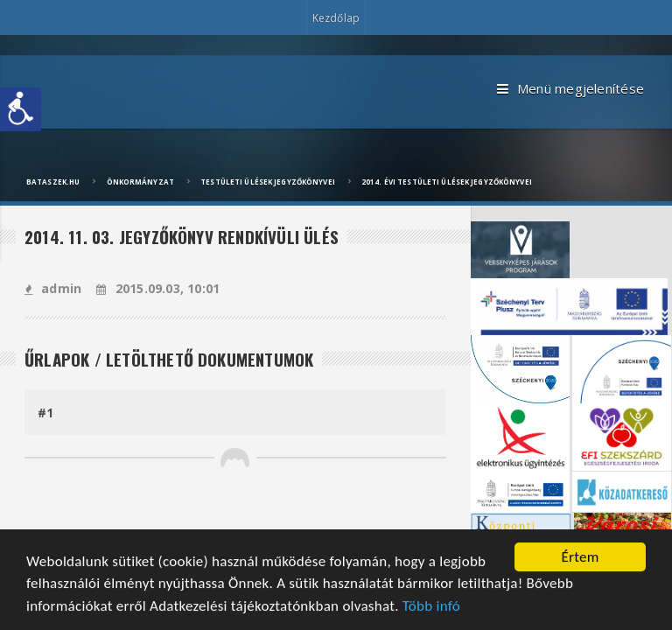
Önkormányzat (140, 182)
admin (53, 288)
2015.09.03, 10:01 (158, 288)
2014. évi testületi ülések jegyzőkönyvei (447, 182)
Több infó (431, 608)
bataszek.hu (53, 182)
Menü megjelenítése (570, 89)
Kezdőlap (336, 18)
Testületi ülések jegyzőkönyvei (268, 182)
